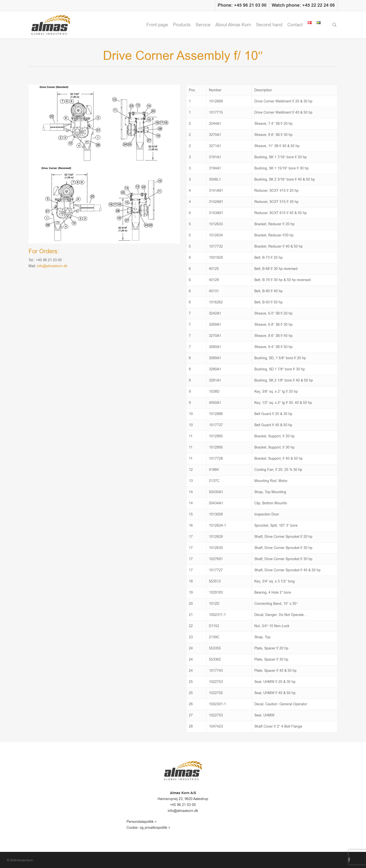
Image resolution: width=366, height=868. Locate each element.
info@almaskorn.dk (52, 266)
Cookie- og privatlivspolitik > (148, 828)
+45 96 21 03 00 (183, 805)
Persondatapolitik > (142, 822)
